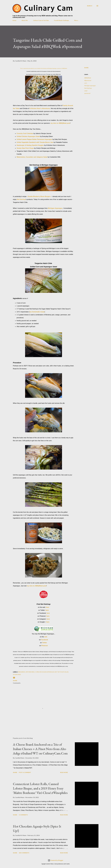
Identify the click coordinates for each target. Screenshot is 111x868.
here (48, 607)
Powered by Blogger (56, 860)
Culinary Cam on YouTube (41, 20)
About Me (25, 20)
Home (14, 20)
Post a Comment (25, 772)
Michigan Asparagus (55, 208)
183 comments (24, 853)
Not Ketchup (21, 199)
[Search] (90, 6)
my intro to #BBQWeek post (60, 123)
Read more (64, 772)
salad (86, 91)
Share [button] (86, 68)
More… (76, 20)
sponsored (87, 93)
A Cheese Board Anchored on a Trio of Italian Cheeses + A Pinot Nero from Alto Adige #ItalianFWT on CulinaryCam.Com (40, 749)
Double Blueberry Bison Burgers (39, 196)
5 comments (23, 815)
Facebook (45, 640)
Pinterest (44, 646)
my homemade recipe (37, 312)
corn (86, 83)
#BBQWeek (88, 78)
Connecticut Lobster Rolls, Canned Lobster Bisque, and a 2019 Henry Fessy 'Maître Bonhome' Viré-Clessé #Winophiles (40, 788)
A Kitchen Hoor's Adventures (40, 108)
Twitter (45, 643)
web (46, 637)
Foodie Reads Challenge (61, 20)
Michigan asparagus (90, 86)
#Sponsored (88, 80)
